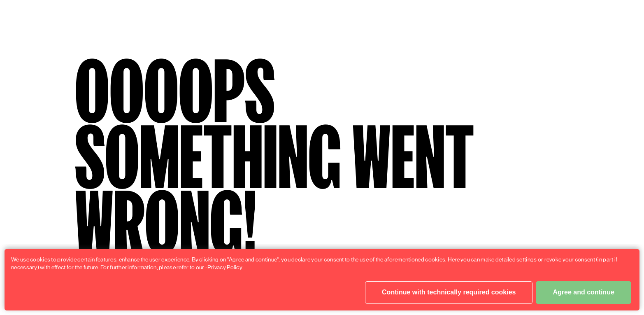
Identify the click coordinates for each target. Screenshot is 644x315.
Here (454, 259)
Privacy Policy (225, 267)
